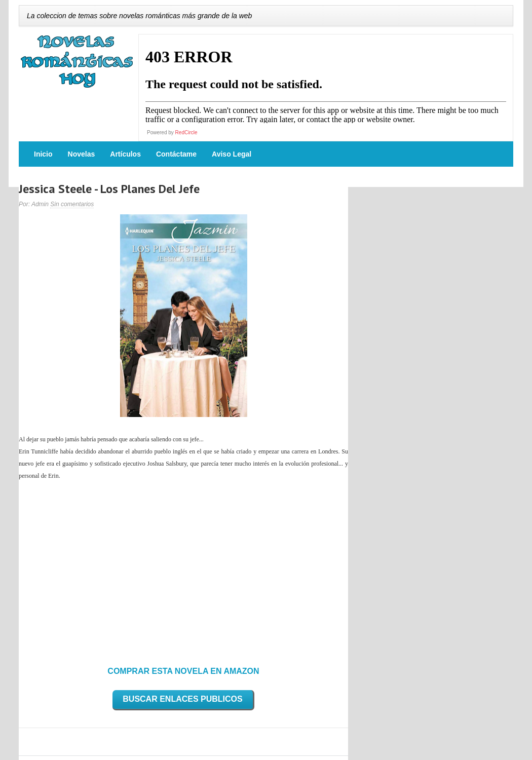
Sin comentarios (72, 204)
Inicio (43, 154)
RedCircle (186, 132)
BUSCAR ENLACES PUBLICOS (182, 699)
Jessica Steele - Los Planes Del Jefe (109, 189)
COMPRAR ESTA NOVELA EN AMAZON (183, 671)
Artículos (125, 154)
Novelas (82, 154)
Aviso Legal (232, 154)
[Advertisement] (183, 570)
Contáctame (176, 154)
